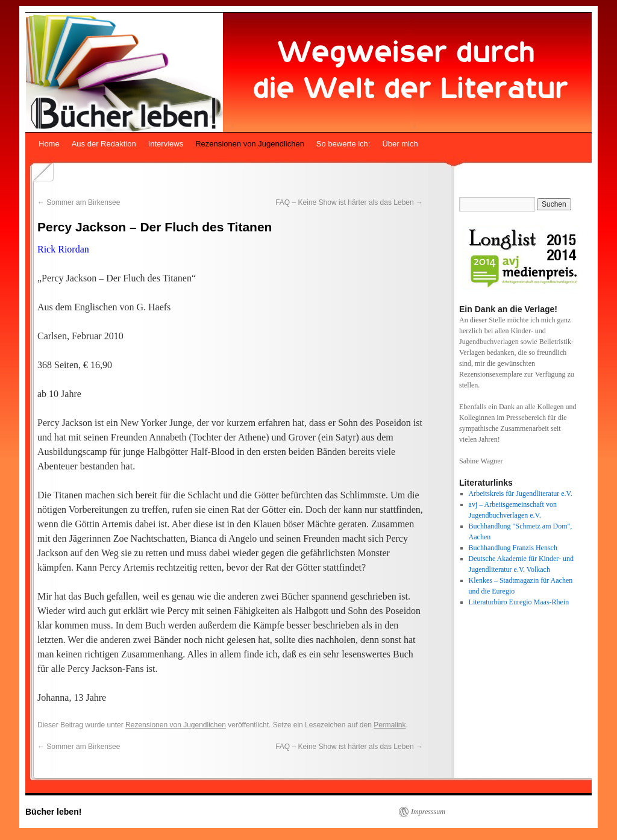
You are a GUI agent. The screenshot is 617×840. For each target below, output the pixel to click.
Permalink (390, 725)
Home (49, 144)
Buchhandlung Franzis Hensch (513, 548)
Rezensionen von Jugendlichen (250, 144)
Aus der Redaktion (104, 144)
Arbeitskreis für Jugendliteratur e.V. (521, 494)
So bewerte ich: (343, 144)
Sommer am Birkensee (79, 202)
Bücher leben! (53, 812)
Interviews (166, 144)
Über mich (400, 144)
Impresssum (428, 812)
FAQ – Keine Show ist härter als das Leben (349, 202)
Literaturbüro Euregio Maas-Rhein (519, 602)
